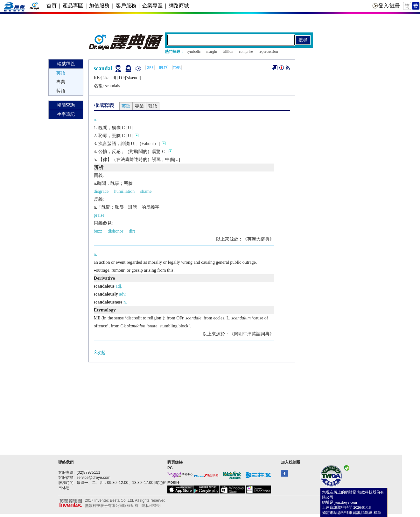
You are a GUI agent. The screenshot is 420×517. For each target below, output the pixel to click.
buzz (98, 231)
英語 (61, 73)
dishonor (115, 231)
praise (99, 215)
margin (212, 52)
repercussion (268, 52)
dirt (132, 231)
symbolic (194, 52)
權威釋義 (66, 64)
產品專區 (73, 6)
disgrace (101, 191)
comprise (246, 52)
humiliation (125, 191)
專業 (61, 82)
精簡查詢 (66, 105)
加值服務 (99, 6)
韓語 (61, 91)
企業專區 (152, 6)
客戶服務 (126, 6)
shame (146, 191)
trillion (228, 52)
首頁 (52, 6)
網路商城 (179, 6)
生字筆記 (66, 114)
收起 (100, 352)
